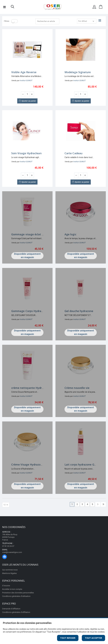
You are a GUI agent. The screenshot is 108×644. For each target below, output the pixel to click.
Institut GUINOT (26, 80)
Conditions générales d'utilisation (16, 596)
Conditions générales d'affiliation (16, 612)
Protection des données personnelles (18, 593)
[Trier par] (87, 21)
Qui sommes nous (10, 570)
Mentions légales (9, 573)
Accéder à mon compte (12, 589)
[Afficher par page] (6, 505)
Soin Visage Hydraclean (26, 153)
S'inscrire (6, 586)
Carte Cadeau (73, 153)
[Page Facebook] (5, 557)
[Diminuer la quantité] (23, 94)
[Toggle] (14, 21)
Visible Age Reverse (24, 72)
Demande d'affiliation (11, 609)
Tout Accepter (93, 638)
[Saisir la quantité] (27, 94)
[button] (13, 7)
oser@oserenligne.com (12, 552)
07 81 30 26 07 (8, 546)
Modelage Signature (78, 72)
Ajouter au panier (27, 101)
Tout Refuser (68, 638)
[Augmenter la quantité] (32, 94)
